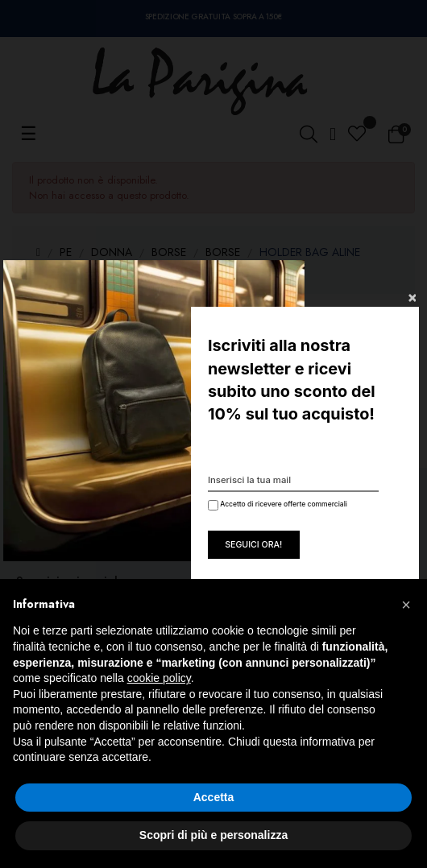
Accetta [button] (214, 797)
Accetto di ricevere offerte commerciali (276, 505)
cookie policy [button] (159, 678)
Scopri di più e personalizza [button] (213, 835)
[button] (406, 605)
